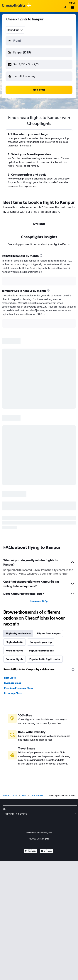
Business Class (12, 683)
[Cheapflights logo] (14, 6)
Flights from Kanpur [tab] (49, 633)
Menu (72, 6)
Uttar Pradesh (37, 796)
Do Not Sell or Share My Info (39, 833)
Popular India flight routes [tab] (45, 659)
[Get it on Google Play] (31, 851)
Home (6, 796)
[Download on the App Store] (46, 851)
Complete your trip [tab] (41, 642)
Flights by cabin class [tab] (18, 633)
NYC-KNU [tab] (39, 224)
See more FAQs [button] (39, 601)
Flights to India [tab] (15, 642)
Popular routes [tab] (14, 651)
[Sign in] (65, 7)
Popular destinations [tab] (41, 651)
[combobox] (15, 30)
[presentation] (41, 255)
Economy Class (13, 693)
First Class (10, 678)
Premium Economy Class (18, 688)
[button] (39, 41)
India (24, 796)
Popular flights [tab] (14, 659)
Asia (15, 796)
